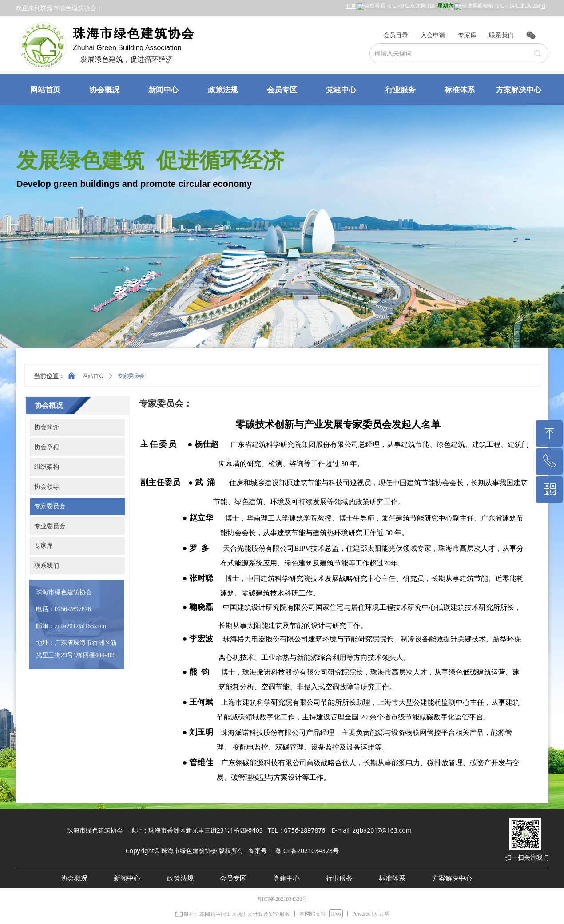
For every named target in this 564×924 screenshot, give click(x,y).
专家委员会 (131, 376)
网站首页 (93, 376)
